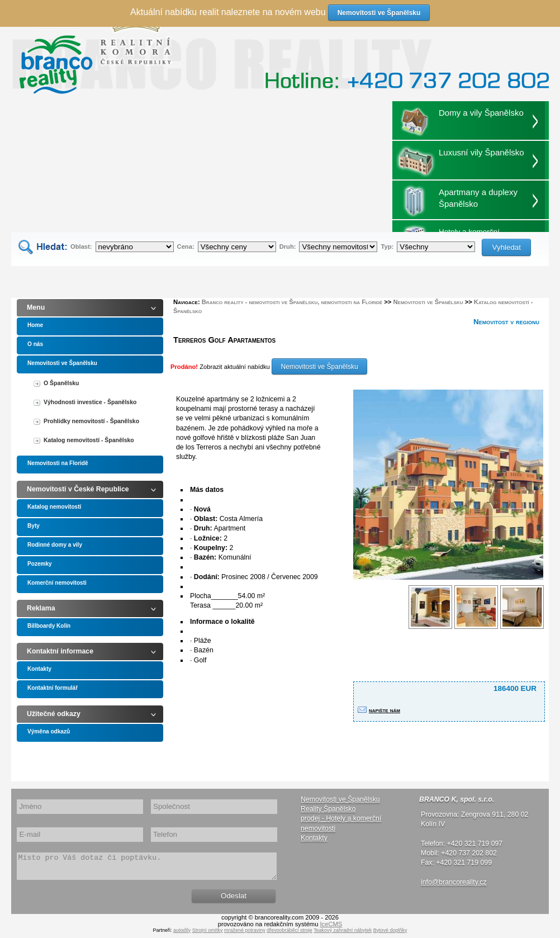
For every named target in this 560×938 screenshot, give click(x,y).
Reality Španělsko (328, 809)
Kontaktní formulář (53, 688)
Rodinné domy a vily (55, 545)
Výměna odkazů (49, 731)
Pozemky (40, 564)
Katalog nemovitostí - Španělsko (89, 440)
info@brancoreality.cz (454, 882)
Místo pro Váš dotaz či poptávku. (147, 869)
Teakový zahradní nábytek (343, 935)
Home (35, 325)
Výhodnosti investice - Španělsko (90, 402)
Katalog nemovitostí (54, 507)
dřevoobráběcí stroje (290, 935)
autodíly (182, 935)
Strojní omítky (208, 935)
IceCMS (331, 929)
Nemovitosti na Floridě (58, 463)
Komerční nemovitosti (57, 583)
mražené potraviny (245, 935)
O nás (35, 344)
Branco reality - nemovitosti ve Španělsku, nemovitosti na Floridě (292, 302)
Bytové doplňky (390, 935)
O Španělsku (61, 383)
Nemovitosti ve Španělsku (62, 363)
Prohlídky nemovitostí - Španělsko (91, 421)
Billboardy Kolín (49, 626)
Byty (34, 526)
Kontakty (39, 669)
